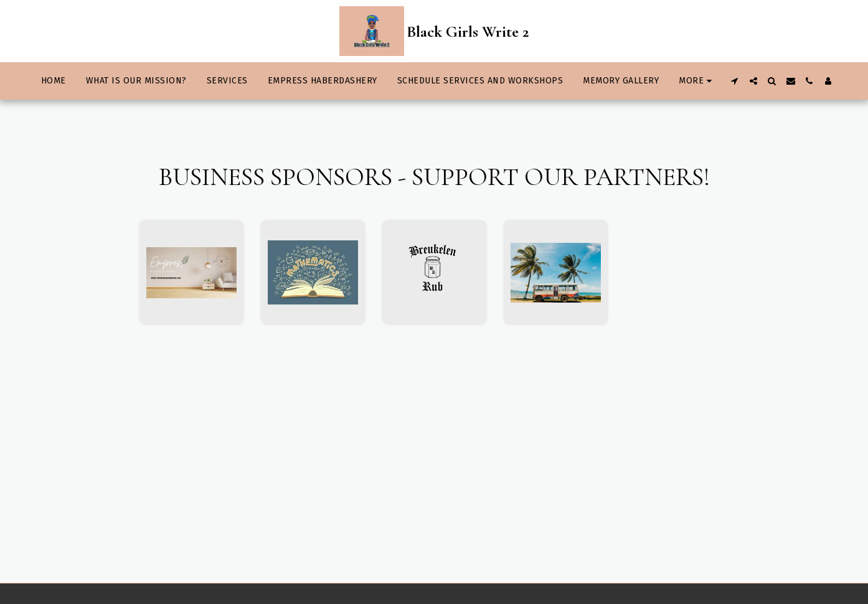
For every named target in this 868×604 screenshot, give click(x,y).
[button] (735, 81)
